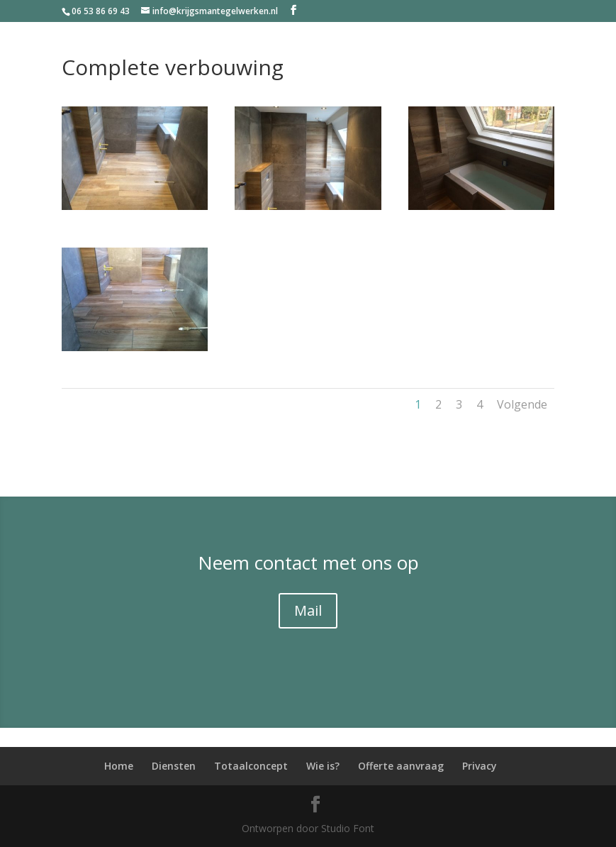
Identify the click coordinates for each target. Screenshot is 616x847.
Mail (308, 610)
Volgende (522, 404)
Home (119, 766)
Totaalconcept (251, 766)
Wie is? (323, 766)
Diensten (174, 766)
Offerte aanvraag (401, 766)
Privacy (480, 766)
